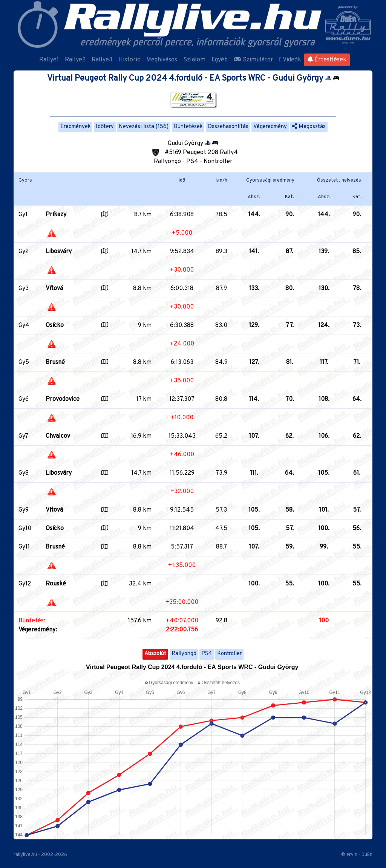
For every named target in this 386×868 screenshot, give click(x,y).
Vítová (54, 289)
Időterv (105, 127)
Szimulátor (254, 60)
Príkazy (56, 215)
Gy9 (24, 510)
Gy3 (24, 289)
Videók (290, 60)
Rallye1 (49, 60)
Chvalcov (58, 436)
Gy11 (24, 547)
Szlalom (194, 60)
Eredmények (75, 127)
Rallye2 (75, 60)
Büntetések (188, 127)
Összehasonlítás (228, 127)
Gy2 (24, 252)
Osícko (55, 325)
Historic (129, 60)
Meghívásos (162, 60)
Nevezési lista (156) (144, 127)
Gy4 (24, 325)
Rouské (56, 584)
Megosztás (309, 127)
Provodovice (63, 399)
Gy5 (24, 362)
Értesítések (327, 60)
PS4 (207, 654)
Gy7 (23, 436)
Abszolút (155, 654)
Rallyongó (184, 654)
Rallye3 (102, 60)
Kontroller (229, 654)
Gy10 (25, 529)
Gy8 (24, 473)
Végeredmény (270, 127)
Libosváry (59, 252)
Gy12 (25, 584)
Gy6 (24, 399)
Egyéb (220, 60)
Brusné (55, 362)
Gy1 (23, 215)
